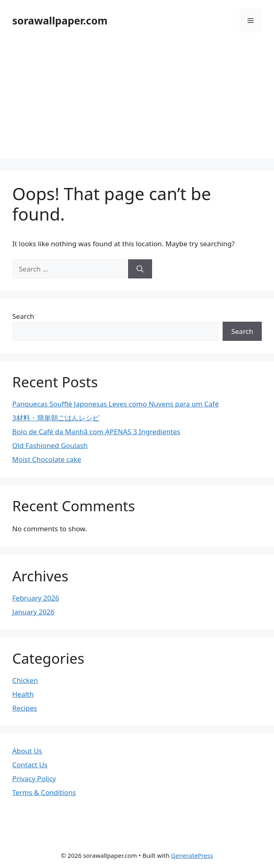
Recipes (25, 708)
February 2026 (36, 598)
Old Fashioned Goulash (50, 445)
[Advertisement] (137, 102)
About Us (27, 751)
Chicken (25, 680)
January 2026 (33, 612)
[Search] (140, 269)
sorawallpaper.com (60, 20)
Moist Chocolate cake (47, 459)
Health (23, 694)
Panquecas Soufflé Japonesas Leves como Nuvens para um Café (115, 404)
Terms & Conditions (44, 792)
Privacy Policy (34, 779)
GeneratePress (192, 855)
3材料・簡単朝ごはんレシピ (56, 418)
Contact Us (30, 765)
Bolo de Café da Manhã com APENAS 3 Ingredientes (96, 432)
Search (23, 316)
